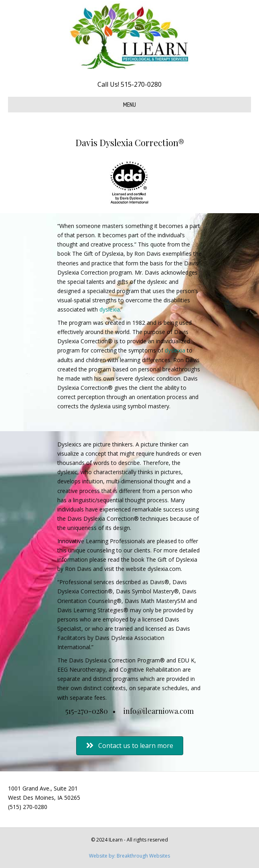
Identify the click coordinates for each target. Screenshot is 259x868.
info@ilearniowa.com (159, 711)
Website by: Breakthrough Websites (129, 856)
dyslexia (110, 309)
